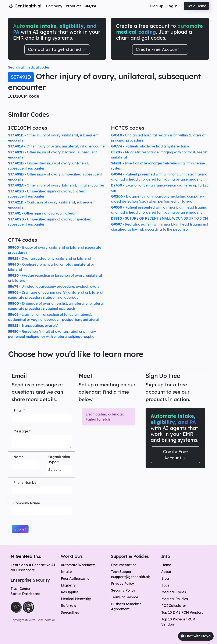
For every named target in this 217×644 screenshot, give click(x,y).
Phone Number (26, 483)
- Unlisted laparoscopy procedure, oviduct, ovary (54, 286)
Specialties (70, 612)
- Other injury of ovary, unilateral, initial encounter (57, 146)
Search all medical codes (29, 67)
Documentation (124, 565)
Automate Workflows (78, 565)
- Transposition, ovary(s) (33, 326)
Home (166, 565)
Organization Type (59, 459)
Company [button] (54, 6)
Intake (66, 572)
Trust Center (21, 589)
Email (19, 411)
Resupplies (70, 592)
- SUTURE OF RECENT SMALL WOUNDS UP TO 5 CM (159, 218)
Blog (165, 578)
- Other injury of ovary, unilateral (42, 213)
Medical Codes (174, 592)
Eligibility (68, 585)
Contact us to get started (57, 49)
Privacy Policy (122, 584)
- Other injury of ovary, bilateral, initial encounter (56, 185)
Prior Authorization (76, 578)
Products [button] (74, 6)
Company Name (27, 503)
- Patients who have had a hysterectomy (150, 146)
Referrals (68, 606)
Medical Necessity (76, 599)
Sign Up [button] (157, 6)
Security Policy (123, 590)
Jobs (165, 585)
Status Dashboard (26, 594)
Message (22, 431)
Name (18, 457)
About (166, 572)
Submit (20, 529)
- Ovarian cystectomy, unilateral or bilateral (50, 258)
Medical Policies (175, 599)
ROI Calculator (174, 606)
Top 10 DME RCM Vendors (182, 612)
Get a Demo (196, 6)
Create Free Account (160, 49)
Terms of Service (125, 597)
